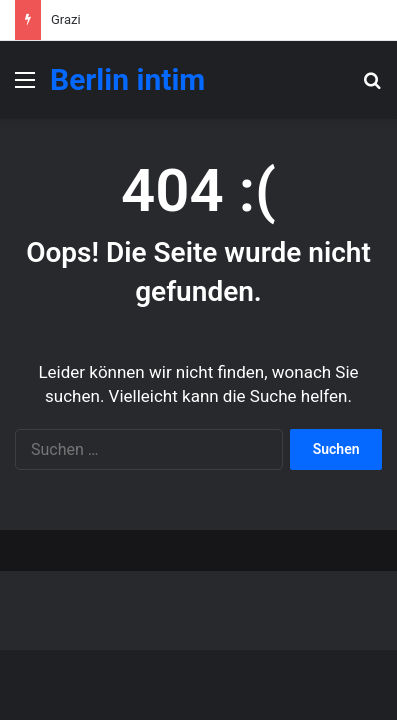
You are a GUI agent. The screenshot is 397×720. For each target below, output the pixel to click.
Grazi (66, 19)
